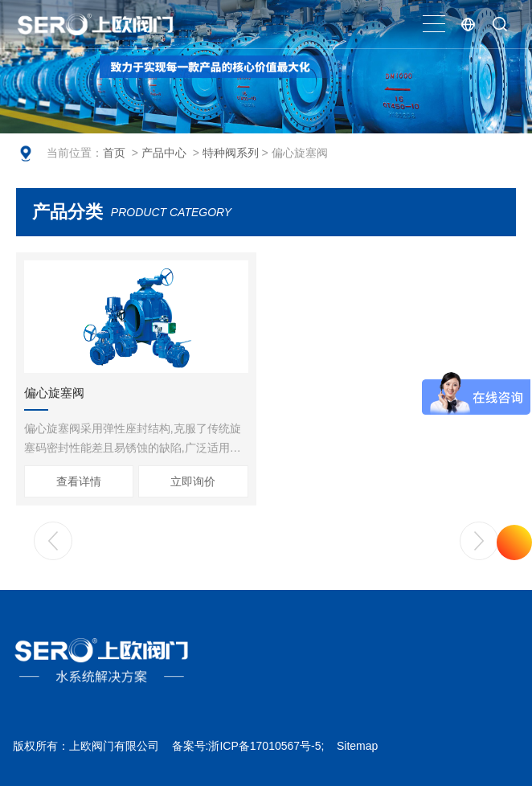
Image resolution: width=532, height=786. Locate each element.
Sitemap (357, 746)
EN (468, 24)
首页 (114, 153)
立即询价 (193, 481)
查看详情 (79, 481)
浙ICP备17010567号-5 (264, 746)
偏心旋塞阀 (54, 393)
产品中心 (164, 153)
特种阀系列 (231, 153)
